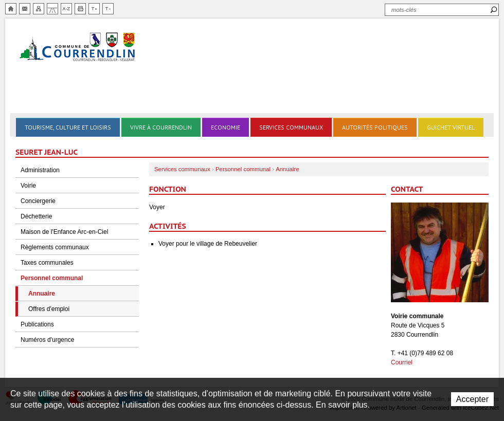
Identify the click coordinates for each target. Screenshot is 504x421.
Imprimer (80, 9)
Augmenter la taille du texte (94, 9)
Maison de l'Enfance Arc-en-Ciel (64, 232)
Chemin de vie (52, 9)
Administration (40, 170)
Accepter (472, 399)
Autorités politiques (375, 127)
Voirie (28, 186)
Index (66, 9)
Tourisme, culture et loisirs (68, 127)
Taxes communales (47, 263)
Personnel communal (52, 278)
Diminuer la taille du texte (108, 9)
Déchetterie (36, 216)
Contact (25, 9)
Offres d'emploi (49, 309)
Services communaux (291, 127)
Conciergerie (38, 201)
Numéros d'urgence (47, 340)
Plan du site (39, 9)
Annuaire (42, 294)
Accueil (11, 9)
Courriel (402, 362)
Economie (226, 127)
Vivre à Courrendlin (161, 127)
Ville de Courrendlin (78, 48)
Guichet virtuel (451, 127)
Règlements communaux (55, 247)
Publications (37, 324)
